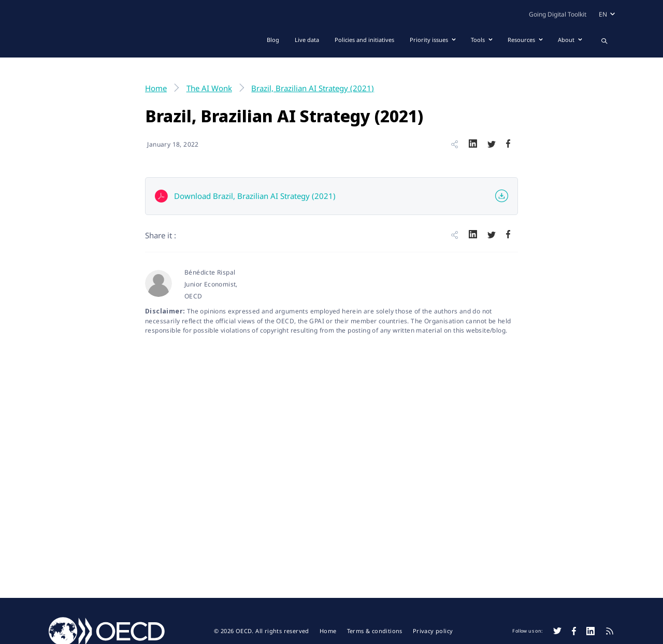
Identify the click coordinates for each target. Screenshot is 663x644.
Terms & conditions (375, 631)
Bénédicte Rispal (210, 272)
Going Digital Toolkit (558, 14)
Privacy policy (433, 631)
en (603, 14)
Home (328, 631)
